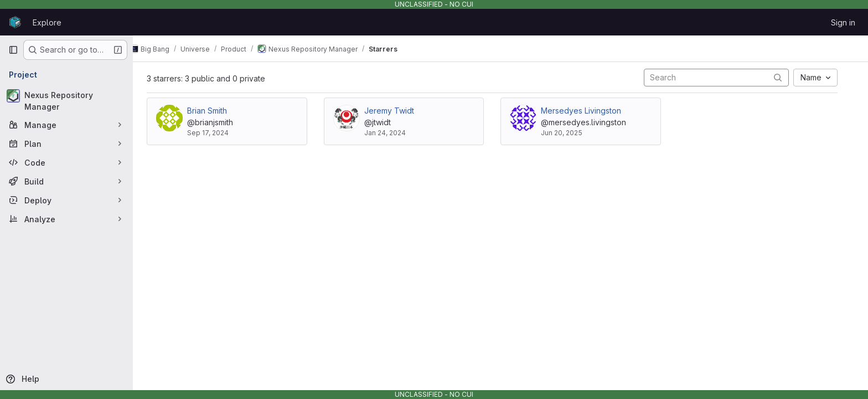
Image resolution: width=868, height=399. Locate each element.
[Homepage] (15, 22)
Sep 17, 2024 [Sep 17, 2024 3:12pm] (216, 133)
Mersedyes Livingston (589, 111)
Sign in (843, 22)
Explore (47, 22)
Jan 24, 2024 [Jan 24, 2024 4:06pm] (393, 133)
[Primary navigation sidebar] (13, 50)
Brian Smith (215, 111)
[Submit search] (786, 77)
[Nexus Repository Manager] (66, 101)
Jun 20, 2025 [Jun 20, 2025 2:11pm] (570, 133)
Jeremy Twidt (397, 111)
